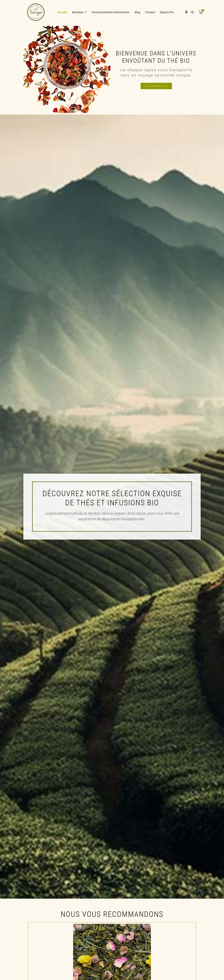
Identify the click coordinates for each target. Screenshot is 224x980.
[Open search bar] (192, 12)
